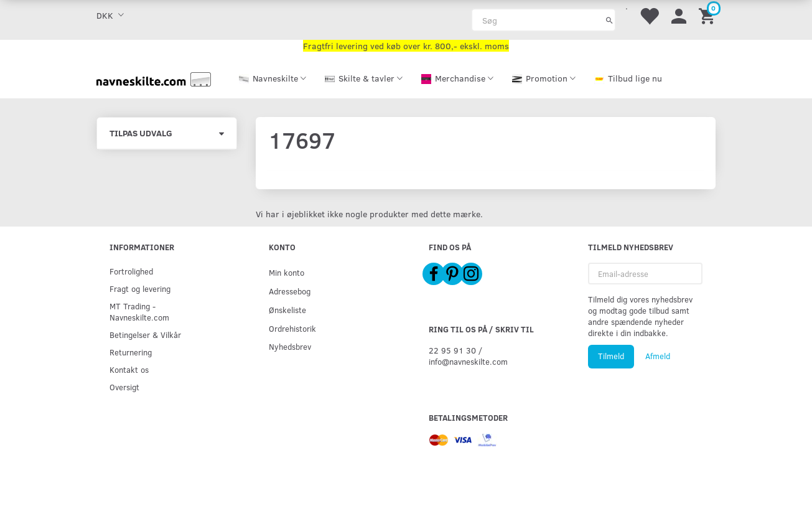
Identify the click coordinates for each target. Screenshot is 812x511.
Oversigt (124, 387)
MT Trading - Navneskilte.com (139, 312)
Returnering (131, 352)
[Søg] (609, 20)
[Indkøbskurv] (709, 15)
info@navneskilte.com (468, 361)
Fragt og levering (140, 288)
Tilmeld (611, 356)
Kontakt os (129, 369)
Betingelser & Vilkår (145, 335)
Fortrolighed (131, 271)
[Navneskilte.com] (154, 78)
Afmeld (658, 356)
